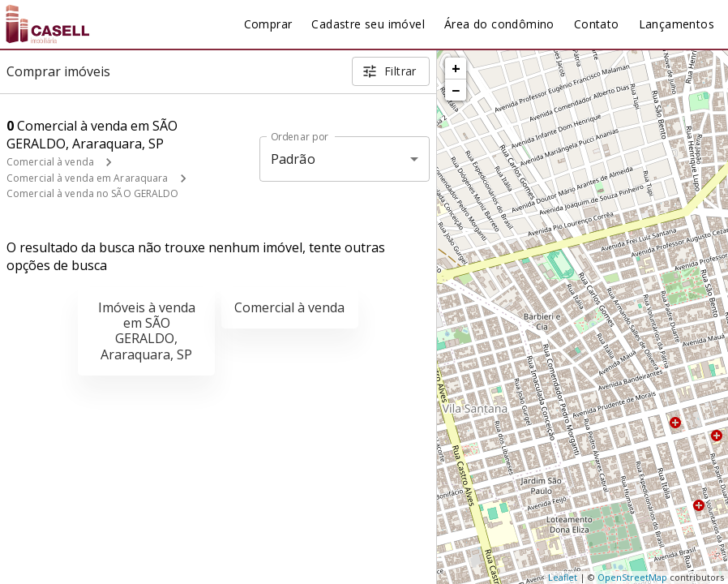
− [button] (456, 90)
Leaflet (563, 577)
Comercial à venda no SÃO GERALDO (93, 193)
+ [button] (456, 68)
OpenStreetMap (632, 577)
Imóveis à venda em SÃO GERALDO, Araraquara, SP (147, 331)
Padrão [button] (293, 159)
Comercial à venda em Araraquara (88, 178)
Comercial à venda (50, 162)
